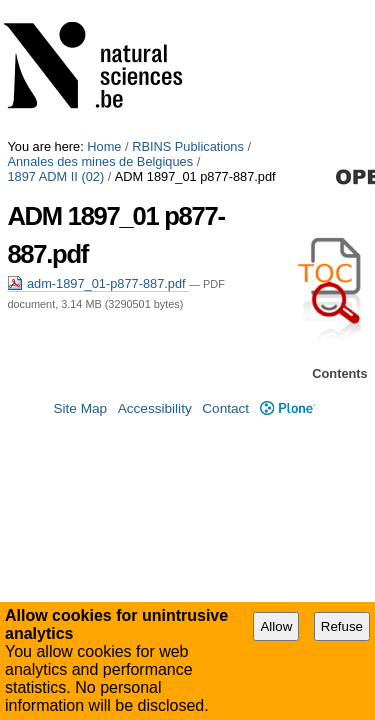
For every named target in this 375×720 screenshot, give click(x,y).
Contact (225, 431)
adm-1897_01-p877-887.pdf (98, 105)
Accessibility (155, 431)
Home (104, 7)
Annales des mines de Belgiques (100, 22)
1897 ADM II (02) (252, 22)
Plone (287, 431)
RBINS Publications (188, 7)
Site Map (80, 431)
